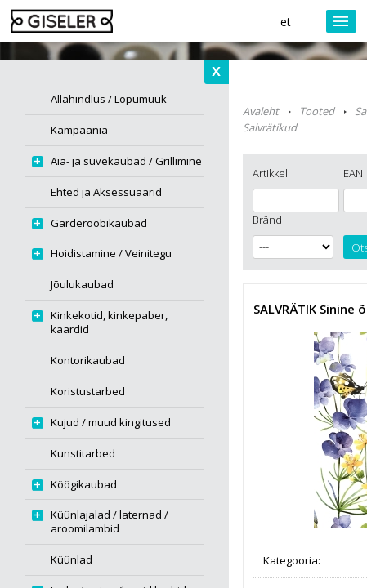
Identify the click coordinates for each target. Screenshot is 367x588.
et (286, 22)
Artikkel (270, 173)
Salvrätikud (270, 127)
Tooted (317, 111)
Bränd (267, 220)
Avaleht (261, 111)
